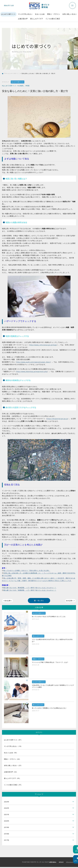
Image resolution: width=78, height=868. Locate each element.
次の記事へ (70, 601)
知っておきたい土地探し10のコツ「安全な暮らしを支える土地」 (27, 570)
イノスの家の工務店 (53, 19)
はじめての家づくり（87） (13, 741)
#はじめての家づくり (9, 86)
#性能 (27, 86)
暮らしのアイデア (37, 19)
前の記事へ (8, 601)
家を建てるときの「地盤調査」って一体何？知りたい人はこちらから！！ (30, 590)
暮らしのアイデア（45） (12, 779)
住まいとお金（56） (11, 754)
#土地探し (21, 86)
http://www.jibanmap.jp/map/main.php (32, 371)
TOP (5, 73)
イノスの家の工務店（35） (13, 786)
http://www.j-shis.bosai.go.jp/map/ (43, 345)
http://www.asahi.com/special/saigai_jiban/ (33, 362)
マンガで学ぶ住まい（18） (13, 747)
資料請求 (61, 863)
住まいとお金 (40, 14)
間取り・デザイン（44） (12, 760)
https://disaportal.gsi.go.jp (57, 419)
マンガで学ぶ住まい (25, 14)
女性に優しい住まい (70, 14)
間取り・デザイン (54, 14)
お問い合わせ (53, 863)
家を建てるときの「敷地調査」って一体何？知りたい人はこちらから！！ (30, 588)
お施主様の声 (23, 19)
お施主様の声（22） (11, 773)
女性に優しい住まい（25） (13, 766)
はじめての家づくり (8, 14)
